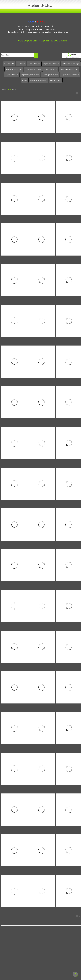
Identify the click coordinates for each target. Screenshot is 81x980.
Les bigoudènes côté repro (71, 64)
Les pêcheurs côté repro (51, 64)
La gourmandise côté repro (70, 75)
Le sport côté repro (11, 75)
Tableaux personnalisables (38, 80)
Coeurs (25, 80)
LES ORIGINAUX (9, 64)
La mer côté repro (34, 64)
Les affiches (21, 64)
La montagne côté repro (50, 75)
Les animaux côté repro (33, 69)
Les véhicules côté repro (14, 69)
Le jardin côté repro (50, 69)
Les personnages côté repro (30, 75)
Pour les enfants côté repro (69, 69)
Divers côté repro (56, 80)
